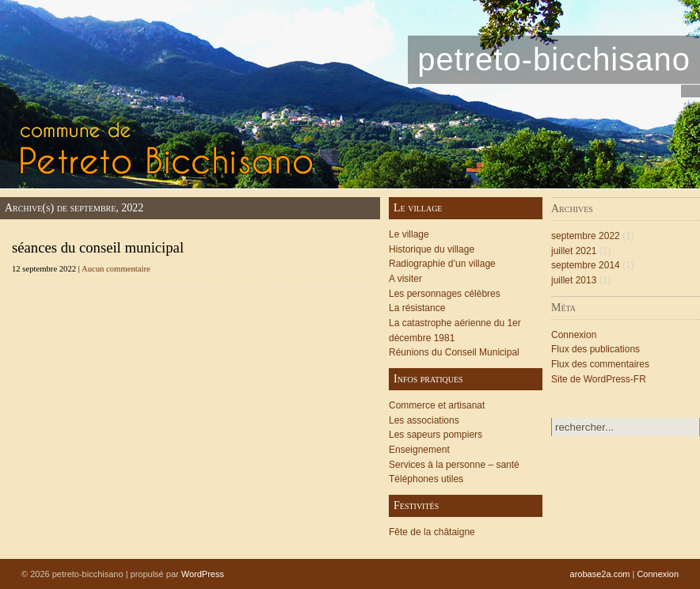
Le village (409, 234)
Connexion (574, 335)
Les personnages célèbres (445, 294)
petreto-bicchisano (554, 59)
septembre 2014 (586, 265)
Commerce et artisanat (437, 405)
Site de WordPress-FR (599, 379)
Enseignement (419, 450)
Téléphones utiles (426, 479)
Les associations (424, 420)
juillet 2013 (574, 280)
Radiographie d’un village (442, 264)
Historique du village (432, 249)
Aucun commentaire (116, 269)
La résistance (417, 308)
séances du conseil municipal (98, 247)
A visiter (405, 279)
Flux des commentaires (600, 364)
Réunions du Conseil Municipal (454, 352)
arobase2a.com (600, 574)
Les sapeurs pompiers (436, 435)
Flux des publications (595, 349)
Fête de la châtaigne (432, 532)
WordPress (203, 574)
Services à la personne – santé (454, 465)
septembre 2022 (586, 236)
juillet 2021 (574, 251)
